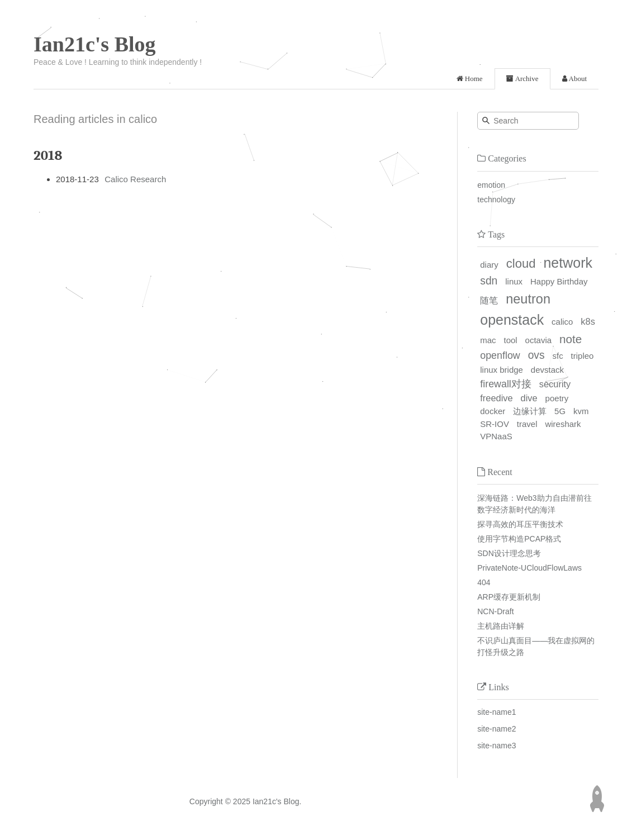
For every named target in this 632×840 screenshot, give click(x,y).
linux (514, 281)
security (555, 384)
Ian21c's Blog (95, 44)
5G (560, 411)
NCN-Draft (495, 611)
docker (493, 411)
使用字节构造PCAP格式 (519, 539)
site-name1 (496, 712)
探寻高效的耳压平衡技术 (520, 524)
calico (562, 322)
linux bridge (502, 370)
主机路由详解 (501, 626)
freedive (496, 398)
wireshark (563, 424)
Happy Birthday (559, 281)
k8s (588, 321)
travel (527, 424)
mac (488, 340)
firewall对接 (506, 384)
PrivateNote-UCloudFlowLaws (529, 568)
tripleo (583, 356)
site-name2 (496, 729)
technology (496, 200)
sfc (558, 356)
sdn (489, 281)
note (571, 339)
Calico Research (135, 179)
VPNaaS (496, 436)
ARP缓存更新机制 (509, 597)
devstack (547, 370)
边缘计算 (530, 411)
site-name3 (496, 746)
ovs (536, 355)
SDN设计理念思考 (509, 553)
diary (489, 265)
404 (484, 582)
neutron (528, 299)
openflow (500, 355)
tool (510, 340)
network (568, 263)
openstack (512, 320)
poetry (557, 398)
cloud (521, 264)
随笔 (489, 300)
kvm (581, 411)
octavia (539, 340)
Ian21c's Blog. (277, 801)
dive (529, 398)
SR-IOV (495, 424)
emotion (491, 185)
